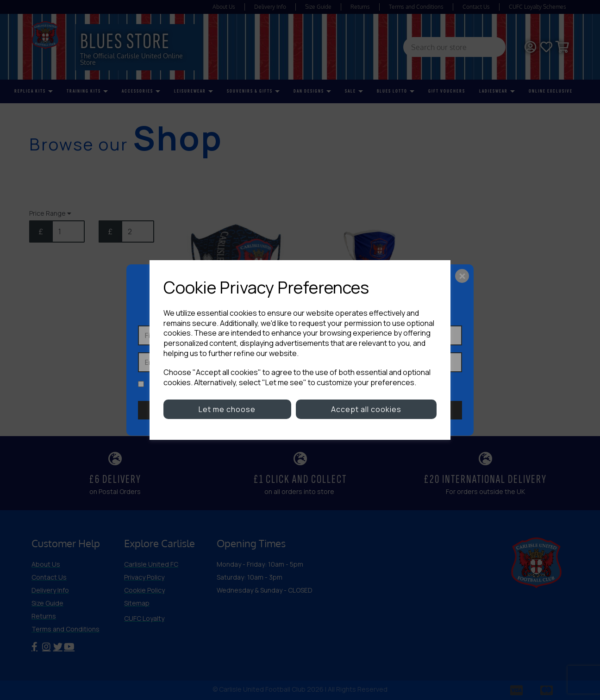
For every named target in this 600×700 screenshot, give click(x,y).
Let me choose (227, 409)
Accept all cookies (366, 409)
